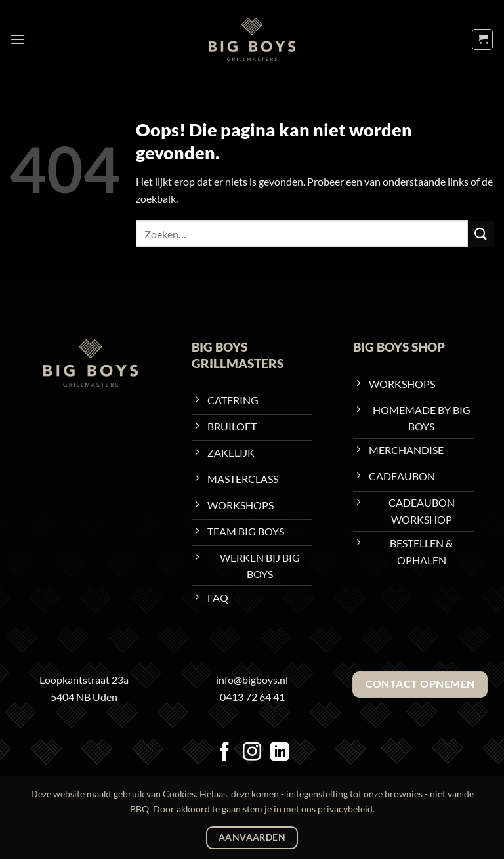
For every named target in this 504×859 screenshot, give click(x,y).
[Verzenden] (481, 234)
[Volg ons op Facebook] (224, 753)
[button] (18, 39)
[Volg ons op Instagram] (252, 753)
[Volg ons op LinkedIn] (280, 753)
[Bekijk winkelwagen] (482, 39)
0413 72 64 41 (252, 697)
